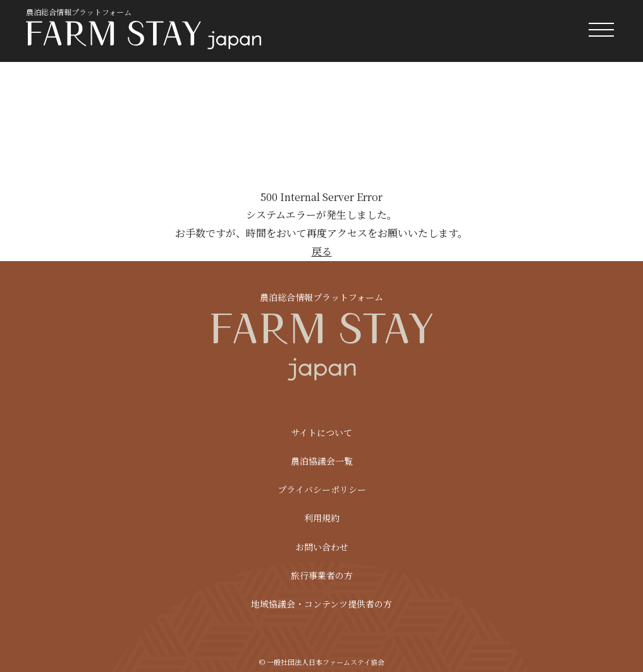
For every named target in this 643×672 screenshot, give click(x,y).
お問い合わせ (322, 547)
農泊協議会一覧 (322, 461)
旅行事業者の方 (322, 575)
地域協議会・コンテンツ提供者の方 (321, 604)
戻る (322, 251)
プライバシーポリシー (322, 489)
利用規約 (322, 518)
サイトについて (321, 432)
